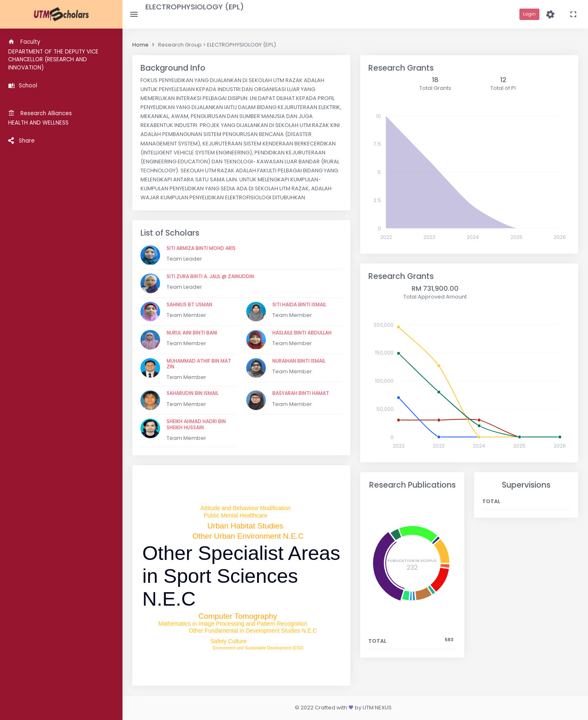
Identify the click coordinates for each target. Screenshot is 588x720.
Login (529, 14)
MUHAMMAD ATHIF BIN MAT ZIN (199, 364)
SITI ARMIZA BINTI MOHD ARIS (201, 248)
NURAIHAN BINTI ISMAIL (299, 361)
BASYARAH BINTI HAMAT (301, 393)
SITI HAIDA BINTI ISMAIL (299, 304)
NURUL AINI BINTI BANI (192, 333)
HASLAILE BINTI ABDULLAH (302, 333)
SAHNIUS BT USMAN (189, 304)
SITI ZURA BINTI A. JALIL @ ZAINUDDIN (210, 276)
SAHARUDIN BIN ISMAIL (193, 393)
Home (140, 45)
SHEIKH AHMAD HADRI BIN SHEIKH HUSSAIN (196, 424)
